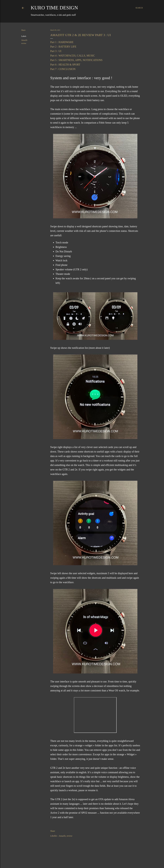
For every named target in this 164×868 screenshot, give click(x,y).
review (24, 43)
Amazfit (24, 40)
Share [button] (23, 30)
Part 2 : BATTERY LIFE (63, 47)
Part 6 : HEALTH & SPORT (65, 65)
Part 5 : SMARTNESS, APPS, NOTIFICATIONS (76, 60)
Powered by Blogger (82, 860)
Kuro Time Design (54, 8)
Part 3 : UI (56, 51)
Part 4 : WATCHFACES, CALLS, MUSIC (73, 56)
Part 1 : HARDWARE (62, 42)
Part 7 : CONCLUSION (63, 69)
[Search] (139, 8)
